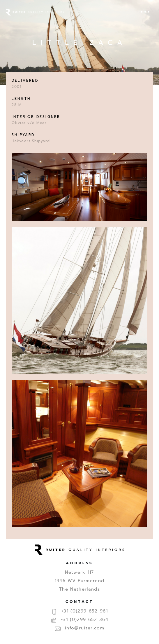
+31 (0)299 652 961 (79, 611)
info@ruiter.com (79, 628)
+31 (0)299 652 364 (79, 619)
